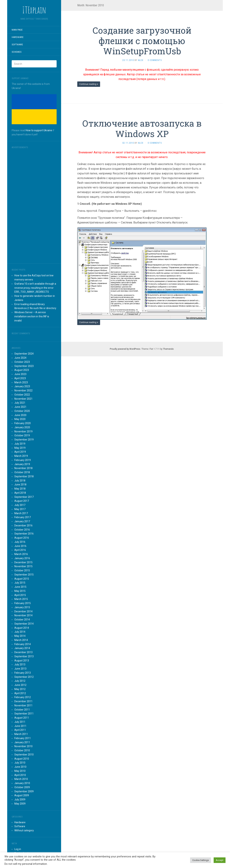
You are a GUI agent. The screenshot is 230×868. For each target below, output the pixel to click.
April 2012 (20, 693)
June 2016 (20, 546)
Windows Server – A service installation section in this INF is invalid (32, 316)
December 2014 (23, 611)
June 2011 (20, 726)
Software (17, 45)
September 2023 (24, 366)
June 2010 (20, 767)
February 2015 (23, 603)
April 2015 (20, 595)
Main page (17, 30)
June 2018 (20, 485)
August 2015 (22, 579)
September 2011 (24, 714)
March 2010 (21, 779)
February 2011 (23, 738)
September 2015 (24, 575)
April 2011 (20, 730)
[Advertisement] (34, 205)
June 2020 (20, 415)
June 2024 (20, 358)
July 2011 (20, 722)
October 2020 (22, 411)
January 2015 (22, 607)
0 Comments (155, 60)
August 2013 (22, 661)
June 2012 (20, 685)
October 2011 (22, 710)
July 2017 (20, 505)
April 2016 (20, 550)
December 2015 (23, 562)
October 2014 (22, 620)
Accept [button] (220, 860)
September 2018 (24, 476)
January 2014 (22, 648)
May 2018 (20, 489)
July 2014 (20, 632)
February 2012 (23, 697)
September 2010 (24, 755)
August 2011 (22, 718)
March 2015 (21, 599)
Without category (24, 830)
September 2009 (24, 791)
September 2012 (24, 677)
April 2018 (20, 493)
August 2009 (22, 795)
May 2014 (20, 636)
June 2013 (20, 669)
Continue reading (89, 84)
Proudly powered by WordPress (125, 349)
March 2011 (21, 734)
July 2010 (20, 763)
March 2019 (21, 456)
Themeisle (168, 349)
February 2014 (23, 644)
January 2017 (22, 521)
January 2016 (22, 558)
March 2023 (21, 382)
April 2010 (20, 775)
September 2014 (24, 624)
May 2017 (20, 509)
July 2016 (20, 542)
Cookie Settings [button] (201, 860)
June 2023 (20, 374)
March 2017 (21, 513)
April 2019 (20, 452)
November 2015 (23, 566)
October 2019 (22, 435)
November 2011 (23, 705)
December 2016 (23, 526)
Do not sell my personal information (26, 864)
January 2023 (22, 386)
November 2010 (23, 746)
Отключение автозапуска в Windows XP (142, 128)
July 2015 (20, 583)
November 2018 (23, 468)
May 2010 (20, 771)
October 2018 (22, 472)
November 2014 (23, 615)
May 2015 (20, 591)
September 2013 (24, 656)
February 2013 (23, 673)
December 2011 (23, 701)
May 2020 (20, 419)
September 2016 (24, 534)
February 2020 (23, 423)
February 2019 (23, 460)
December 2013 (23, 652)
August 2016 (22, 538)
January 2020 (22, 427)
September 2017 (24, 497)
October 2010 (22, 750)
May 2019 (20, 448)
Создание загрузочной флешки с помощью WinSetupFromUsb (142, 41)
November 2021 (23, 399)
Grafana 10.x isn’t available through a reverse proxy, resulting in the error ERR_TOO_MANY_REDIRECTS (35, 288)
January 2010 (22, 783)
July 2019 (20, 444)
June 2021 (20, 407)
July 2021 (20, 403)
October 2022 (22, 395)
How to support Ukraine (39, 130)
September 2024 (24, 354)
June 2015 (20, 587)
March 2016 (21, 554)
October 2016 (22, 530)
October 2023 (22, 362)
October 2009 (22, 787)
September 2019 (24, 440)
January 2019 (22, 464)
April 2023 (20, 378)
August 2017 (22, 501)
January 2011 (22, 742)
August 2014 (22, 628)
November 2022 (23, 390)
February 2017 (23, 517)
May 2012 (20, 689)
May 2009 (20, 804)
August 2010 (22, 759)
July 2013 (20, 664)
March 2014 (21, 640)
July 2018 (20, 481)
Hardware (18, 37)
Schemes (17, 52)
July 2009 (20, 800)
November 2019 (23, 431)
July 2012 (20, 681)
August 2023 (22, 370)
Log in (18, 849)
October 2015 (22, 570)
